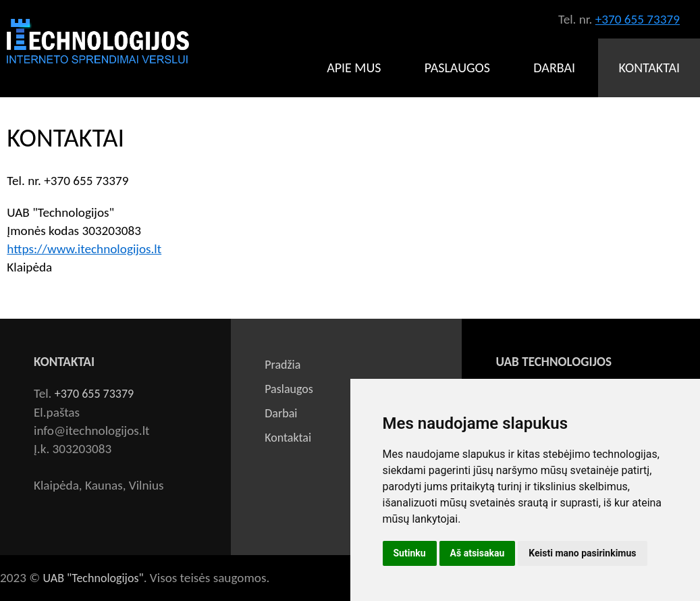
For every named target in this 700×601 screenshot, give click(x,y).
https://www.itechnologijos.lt (84, 249)
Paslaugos (457, 68)
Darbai (554, 68)
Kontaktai (649, 68)
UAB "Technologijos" (93, 578)
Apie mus (354, 68)
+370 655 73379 (638, 19)
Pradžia (282, 365)
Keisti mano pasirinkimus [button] (582, 553)
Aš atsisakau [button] (478, 553)
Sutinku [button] (410, 553)
